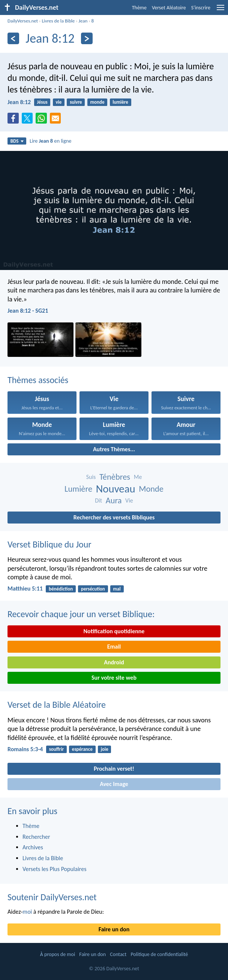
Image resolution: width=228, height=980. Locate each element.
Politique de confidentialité (159, 954)
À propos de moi (58, 954)
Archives (33, 847)
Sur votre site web (114, 678)
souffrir (56, 749)
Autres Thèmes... (114, 449)
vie (58, 102)
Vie (129, 500)
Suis (91, 477)
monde (97, 102)
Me (138, 477)
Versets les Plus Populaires (54, 869)
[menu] (220, 10)
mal (117, 589)
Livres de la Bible (58, 21)
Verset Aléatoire (169, 8)
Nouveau (116, 489)
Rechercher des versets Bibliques (114, 517)
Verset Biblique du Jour (49, 544)
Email (114, 647)
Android (114, 662)
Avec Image (114, 784)
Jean (83, 21)
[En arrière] (13, 38)
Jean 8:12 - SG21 (28, 311)
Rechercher (36, 837)
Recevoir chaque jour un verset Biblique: (81, 614)
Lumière (78, 489)
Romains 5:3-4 (25, 749)
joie (105, 749)
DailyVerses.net (23, 21)
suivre (76, 102)
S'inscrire (201, 8)
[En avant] (87, 38)
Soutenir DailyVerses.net (52, 897)
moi (27, 912)
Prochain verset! (114, 769)
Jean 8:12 (19, 102)
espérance (82, 749)
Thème (139, 8)
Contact (118, 954)
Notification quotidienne (114, 631)
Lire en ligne (50, 141)
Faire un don (114, 929)
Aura (114, 500)
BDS (17, 141)
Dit (98, 500)
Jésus (42, 102)
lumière (120, 102)
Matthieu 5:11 (25, 588)
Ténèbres (115, 477)
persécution (93, 589)
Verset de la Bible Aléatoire (57, 705)
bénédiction (61, 589)
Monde (151, 489)
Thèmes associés (38, 380)
